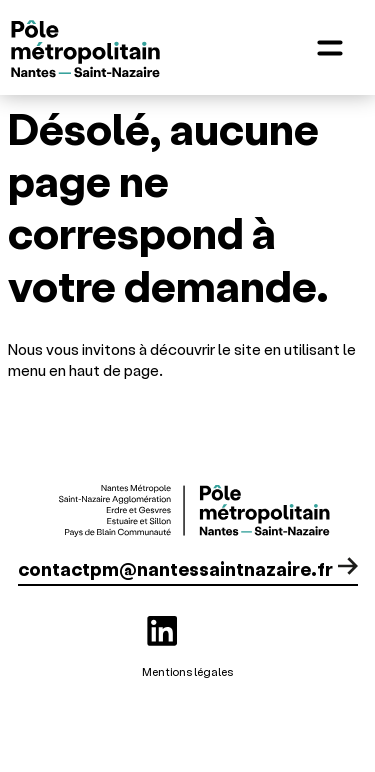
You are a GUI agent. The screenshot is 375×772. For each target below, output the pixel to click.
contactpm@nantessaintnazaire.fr (175, 568)
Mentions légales (187, 671)
